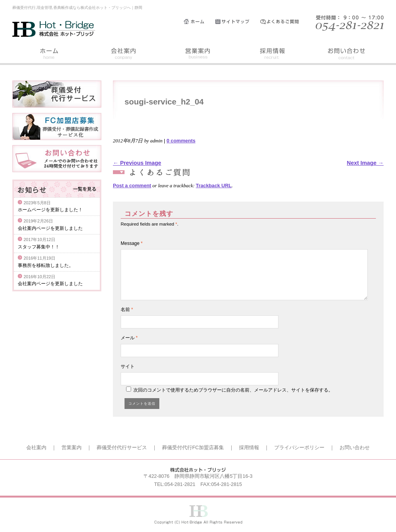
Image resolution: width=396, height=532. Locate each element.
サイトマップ (238, 22)
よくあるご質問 (283, 22)
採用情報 (272, 55)
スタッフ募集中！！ (39, 247)
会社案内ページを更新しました (50, 228)
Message (132, 243)
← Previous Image (137, 163)
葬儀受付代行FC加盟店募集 (193, 447)
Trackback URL (213, 186)
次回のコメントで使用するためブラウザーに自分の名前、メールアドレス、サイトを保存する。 (233, 390)
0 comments (181, 141)
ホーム (199, 22)
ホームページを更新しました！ (50, 210)
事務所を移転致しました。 (46, 265)
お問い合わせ (346, 55)
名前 (127, 310)
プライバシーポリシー (299, 447)
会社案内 (124, 55)
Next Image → (365, 163)
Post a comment (132, 186)
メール (129, 338)
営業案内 (198, 55)
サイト (128, 366)
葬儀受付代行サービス (122, 447)
